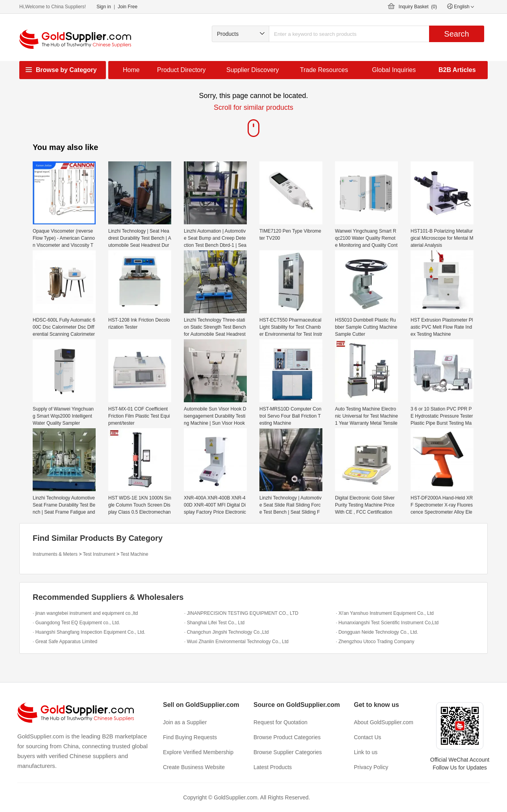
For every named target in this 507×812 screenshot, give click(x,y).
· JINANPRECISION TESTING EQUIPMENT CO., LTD (241, 613)
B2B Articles (457, 70)
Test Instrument (99, 554)
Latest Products (273, 767)
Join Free (128, 7)
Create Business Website (194, 767)
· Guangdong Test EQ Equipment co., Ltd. (76, 623)
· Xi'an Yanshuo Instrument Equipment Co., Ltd (385, 613)
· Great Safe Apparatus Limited (65, 642)
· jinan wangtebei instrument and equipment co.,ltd (85, 613)
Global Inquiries (394, 70)
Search (456, 34)
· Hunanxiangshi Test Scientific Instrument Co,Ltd (387, 623)
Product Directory (181, 70)
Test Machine (134, 554)
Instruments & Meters (55, 554)
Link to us (366, 752)
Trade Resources (324, 70)
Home (131, 70)
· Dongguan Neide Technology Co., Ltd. (377, 632)
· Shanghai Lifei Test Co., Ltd (214, 623)
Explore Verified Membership (198, 752)
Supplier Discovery (253, 70)
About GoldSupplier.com (384, 722)
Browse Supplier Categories (288, 752)
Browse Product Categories (287, 737)
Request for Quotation (280, 722)
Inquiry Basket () (418, 7)
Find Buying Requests (190, 737)
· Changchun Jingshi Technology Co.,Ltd (227, 632)
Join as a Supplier (185, 722)
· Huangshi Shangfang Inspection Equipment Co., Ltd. (89, 632)
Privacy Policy (371, 767)
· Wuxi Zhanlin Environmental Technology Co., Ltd (236, 642)
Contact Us (367, 737)
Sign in (104, 7)
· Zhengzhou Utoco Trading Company (375, 642)
